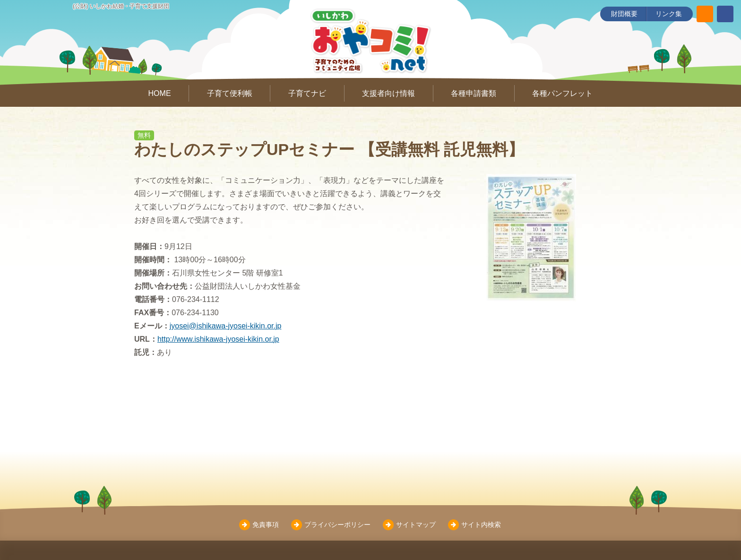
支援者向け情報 (388, 93)
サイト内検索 (481, 525)
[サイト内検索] (705, 14)
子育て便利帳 (230, 93)
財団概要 (624, 14)
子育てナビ (307, 93)
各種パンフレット (562, 93)
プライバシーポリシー (337, 525)
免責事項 (266, 525)
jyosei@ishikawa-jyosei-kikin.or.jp (226, 326)
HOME (160, 93)
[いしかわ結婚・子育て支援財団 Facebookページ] (725, 14)
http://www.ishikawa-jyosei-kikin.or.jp (218, 339)
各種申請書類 (474, 93)
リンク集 (669, 14)
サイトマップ (416, 525)
